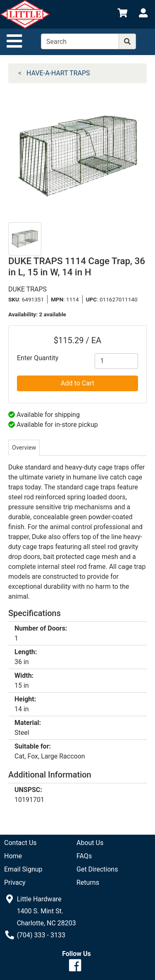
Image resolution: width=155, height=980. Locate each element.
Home (13, 856)
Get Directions (97, 869)
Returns (88, 882)
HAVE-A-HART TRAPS (58, 73)
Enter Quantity (38, 358)
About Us (90, 843)
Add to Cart (77, 383)
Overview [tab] (24, 448)
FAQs (84, 856)
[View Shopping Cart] (122, 14)
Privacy (15, 882)
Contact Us (20, 843)
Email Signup (23, 869)
